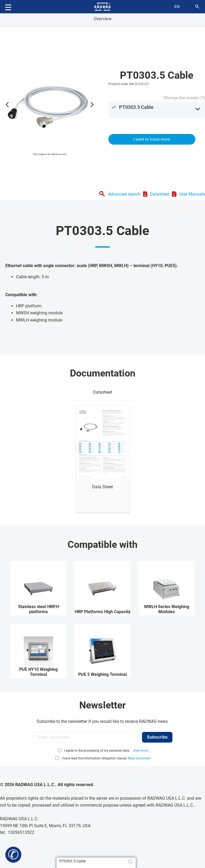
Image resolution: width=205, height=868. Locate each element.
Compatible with (102, 545)
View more (141, 751)
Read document (139, 758)
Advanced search (124, 194)
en (177, 7)
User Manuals (192, 194)
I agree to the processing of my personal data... (98, 751)
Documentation (103, 373)
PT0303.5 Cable (136, 107)
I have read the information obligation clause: (106, 758)
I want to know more (152, 139)
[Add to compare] (130, 861)
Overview (103, 19)
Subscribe (157, 737)
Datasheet (160, 194)
